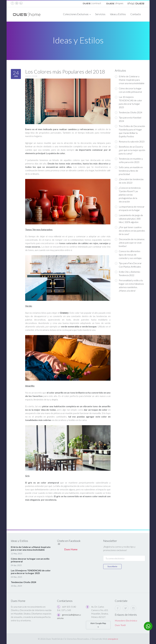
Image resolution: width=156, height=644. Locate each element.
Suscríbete (112, 566)
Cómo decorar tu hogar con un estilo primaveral (128, 90)
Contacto (136, 14)
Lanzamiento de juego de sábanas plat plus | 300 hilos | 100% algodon (129, 219)
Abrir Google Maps (98, 625)
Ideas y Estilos (118, 14)
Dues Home (71, 549)
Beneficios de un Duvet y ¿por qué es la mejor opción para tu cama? (130, 150)
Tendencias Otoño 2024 (128, 112)
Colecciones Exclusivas (77, 14)
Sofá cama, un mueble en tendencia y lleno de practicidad (129, 171)
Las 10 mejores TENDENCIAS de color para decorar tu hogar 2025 (128, 102)
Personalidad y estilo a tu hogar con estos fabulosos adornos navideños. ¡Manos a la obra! (129, 285)
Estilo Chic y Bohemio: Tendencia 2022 (128, 273)
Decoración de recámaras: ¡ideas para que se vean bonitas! (130, 243)
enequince (113, 639)
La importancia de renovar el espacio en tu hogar (130, 208)
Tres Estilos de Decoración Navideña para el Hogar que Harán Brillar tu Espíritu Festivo (130, 131)
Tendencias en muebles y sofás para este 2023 (129, 160)
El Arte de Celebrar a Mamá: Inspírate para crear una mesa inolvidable (130, 80)
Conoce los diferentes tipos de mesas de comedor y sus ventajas (128, 255)
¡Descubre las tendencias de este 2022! (129, 181)
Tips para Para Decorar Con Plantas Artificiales (128, 265)
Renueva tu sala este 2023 (130, 142)
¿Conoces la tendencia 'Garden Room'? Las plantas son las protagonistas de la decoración (128, 195)
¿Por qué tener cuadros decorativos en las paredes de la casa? (130, 231)
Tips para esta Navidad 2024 (128, 119)
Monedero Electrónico (126, 621)
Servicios (100, 14)
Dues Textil (120, 625)
